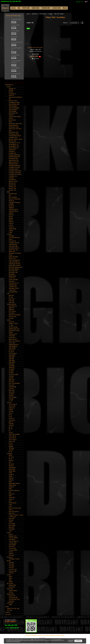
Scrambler (11, 178)
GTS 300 (9, 610)
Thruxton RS (12, 241)
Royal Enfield (11, 594)
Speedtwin (12, 274)
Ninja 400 (12, 513)
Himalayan (12, 601)
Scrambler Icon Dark (14, 167)
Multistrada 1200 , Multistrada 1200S (14, 133)
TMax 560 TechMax (14, 434)
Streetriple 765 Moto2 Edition (15, 254)
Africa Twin (12, 343)
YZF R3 (11, 445)
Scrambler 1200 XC (14, 248)
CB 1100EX (12, 366)
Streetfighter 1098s (14, 103)
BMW (8, 192)
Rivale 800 (12, 587)
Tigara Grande (13, 591)
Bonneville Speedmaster (16, 267)
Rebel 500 (12, 380)
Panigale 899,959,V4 (15, 155)
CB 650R (11, 371)
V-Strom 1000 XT (14, 541)
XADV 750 (12, 350)
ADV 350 (11, 382)
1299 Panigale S (13, 110)
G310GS (11, 231)
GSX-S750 (12, 547)
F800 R (11, 220)
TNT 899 (11, 564)
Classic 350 (12, 596)
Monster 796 (12, 188)
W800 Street (12, 485)
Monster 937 (12, 183)
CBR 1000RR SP (13, 346)
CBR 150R (11, 364)
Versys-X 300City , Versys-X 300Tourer (16, 516)
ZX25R (11, 522)
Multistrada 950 (13, 159)
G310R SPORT (13, 229)
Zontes (9, 575)
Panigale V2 (12, 89)
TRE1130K (11, 562)
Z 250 (10, 531)
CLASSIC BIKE (56, 8)
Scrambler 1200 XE (14, 243)
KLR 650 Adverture (14, 491)
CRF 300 (11, 389)
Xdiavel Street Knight (15, 117)
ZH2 (10, 462)
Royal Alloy (10, 589)
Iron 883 (11, 318)
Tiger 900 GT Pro (14, 283)
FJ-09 (10, 417)
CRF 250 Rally (13, 397)
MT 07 (11, 429)
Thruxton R (12, 278)
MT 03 (11, 443)
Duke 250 (11, 301)
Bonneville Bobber (14, 269)
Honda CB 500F (15, 25)
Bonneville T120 (13, 271)
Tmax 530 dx (12, 436)
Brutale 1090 (12, 585)
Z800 (10, 489)
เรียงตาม (66, 23)
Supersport (12, 152)
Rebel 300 (12, 390)
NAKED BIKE (35, 8)
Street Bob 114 (13, 306)
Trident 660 (12, 290)
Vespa (7, 607)
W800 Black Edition (14, 483)
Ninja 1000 (12, 469)
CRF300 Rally (12, 387)
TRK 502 (11, 568)
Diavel (10, 122)
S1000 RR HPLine (13, 211)
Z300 (10, 506)
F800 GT (11, 222)
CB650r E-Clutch (13, 324)
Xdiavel (11, 118)
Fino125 (11, 410)
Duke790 (11, 295)
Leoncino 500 (13, 571)
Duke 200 (12, 299)
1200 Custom (12, 317)
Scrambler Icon (13, 176)
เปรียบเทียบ (36, 59)
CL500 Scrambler (14, 375)
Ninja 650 (11, 494)
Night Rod (12, 308)
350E (10, 580)
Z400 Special (12, 503)
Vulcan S (11, 499)
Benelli (9, 561)
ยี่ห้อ (19, 8)
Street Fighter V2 (14, 148)
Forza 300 (12, 392)
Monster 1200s (13, 101)
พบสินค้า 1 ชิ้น (30, 23)
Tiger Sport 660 (13, 246)
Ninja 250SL (12, 526)
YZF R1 (11, 413)
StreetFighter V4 (13, 144)
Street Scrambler (13, 280)
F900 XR (11, 215)
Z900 (10, 482)
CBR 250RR (12, 362)
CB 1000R (11, 369)
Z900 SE (11, 480)
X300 (10, 605)
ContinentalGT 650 (14, 599)
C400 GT (11, 227)
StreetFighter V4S (14, 146)
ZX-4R (11, 459)
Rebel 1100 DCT (13, 339)
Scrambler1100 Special (15, 136)
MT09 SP (11, 418)
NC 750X (11, 352)
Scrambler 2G (12, 94)
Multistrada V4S (13, 113)
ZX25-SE (11, 520)
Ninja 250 (11, 527)
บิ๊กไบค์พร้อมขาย (9, 85)
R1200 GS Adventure (15, 199)
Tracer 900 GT (13, 404)
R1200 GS (11, 206)
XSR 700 (11, 425)
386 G (10, 578)
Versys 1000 (12, 471)
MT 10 (10, 415)
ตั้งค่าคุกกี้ (71, 641)
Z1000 (11, 473)
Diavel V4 (11, 96)
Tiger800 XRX (13, 287)
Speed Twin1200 (13, 257)
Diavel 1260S (12, 120)
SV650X (11, 554)
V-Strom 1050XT (13, 538)
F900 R (11, 217)
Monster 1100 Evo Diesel (15, 139)
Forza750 (11, 322)
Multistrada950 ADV (14, 157)
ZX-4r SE (11, 457)
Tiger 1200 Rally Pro (14, 260)
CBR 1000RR (12, 348)
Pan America (12, 311)
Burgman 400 (13, 536)
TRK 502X (12, 566)
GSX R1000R (12, 545)
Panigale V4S (13, 153)
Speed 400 (12, 252)
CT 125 (11, 401)
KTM (8, 294)
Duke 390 (11, 302)
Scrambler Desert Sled (15, 171)
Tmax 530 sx (12, 438)
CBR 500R (12, 360)
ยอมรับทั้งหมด (78, 641)
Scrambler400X (13, 292)
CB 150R (11, 399)
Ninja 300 (11, 519)
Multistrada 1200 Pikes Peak (15, 130)
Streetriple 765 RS (14, 288)
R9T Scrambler (13, 197)
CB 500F (11, 378)
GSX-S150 (11, 555)
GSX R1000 (12, 540)
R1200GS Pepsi (13, 194)
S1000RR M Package (14, 202)
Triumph (9, 234)
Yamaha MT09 (15, 31)
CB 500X (11, 376)
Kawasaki (10, 454)
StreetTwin (12, 281)
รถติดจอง (8, 612)
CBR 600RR (12, 355)
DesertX (11, 92)
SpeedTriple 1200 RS (15, 264)
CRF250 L (11, 396)
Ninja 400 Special (14, 512)
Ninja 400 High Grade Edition (15, 509)
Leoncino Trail (13, 569)
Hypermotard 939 (14, 162)
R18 (10, 195)
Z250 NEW (12, 529)
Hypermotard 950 (14, 160)
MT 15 (10, 452)
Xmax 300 (12, 441)
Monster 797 (12, 187)
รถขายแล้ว (8, 614)
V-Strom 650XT (13, 550)
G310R (11, 232)
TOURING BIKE (46, 8)
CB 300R (11, 394)
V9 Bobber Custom (14, 559)
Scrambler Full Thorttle (15, 174)
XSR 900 (11, 424)
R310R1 (11, 582)
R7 (9, 431)
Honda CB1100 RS (16, 19)
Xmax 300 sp (13, 440)
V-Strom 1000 (13, 543)
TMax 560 (12, 408)
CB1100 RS (12, 367)
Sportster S (12, 313)
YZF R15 (11, 450)
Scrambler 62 (12, 180)
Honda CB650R (15, 68)
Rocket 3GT (14, 36)
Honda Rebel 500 (16, 74)
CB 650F (11, 373)
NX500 (11, 332)
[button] (69, 8)
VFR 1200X (12, 336)
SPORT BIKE (26, 8)
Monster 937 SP (13, 181)
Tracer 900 (12, 420)
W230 (10, 455)
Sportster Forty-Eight (15, 315)
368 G (10, 577)
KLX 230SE (12, 524)
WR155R (11, 447)
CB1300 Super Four (14, 329)
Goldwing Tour (13, 334)
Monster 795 (12, 190)
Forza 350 (12, 385)
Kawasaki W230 (15, 55)
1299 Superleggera (14, 108)
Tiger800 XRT (13, 285)
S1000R (11, 213)
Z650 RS (11, 461)
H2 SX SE (11, 464)
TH (86, 2)
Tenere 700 (12, 406)
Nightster (11, 309)
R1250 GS (11, 201)
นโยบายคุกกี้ (18, 642)
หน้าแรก (13, 8)
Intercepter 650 (13, 598)
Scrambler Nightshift (14, 166)
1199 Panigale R (13, 106)
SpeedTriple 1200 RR (15, 266)
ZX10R (10, 476)
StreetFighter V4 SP (14, 143)
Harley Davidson (12, 304)
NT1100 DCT (12, 338)
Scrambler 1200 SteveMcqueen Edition (14, 238)
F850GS (11, 218)
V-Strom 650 (12, 548)
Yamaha (9, 403)
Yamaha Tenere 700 (17, 42)
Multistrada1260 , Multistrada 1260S (14, 126)
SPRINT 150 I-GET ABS (13, 609)
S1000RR (11, 204)
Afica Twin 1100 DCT (15, 341)
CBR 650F (11, 359)
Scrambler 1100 (13, 137)
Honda (9, 320)
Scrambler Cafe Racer (15, 173)
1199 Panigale (13, 111)
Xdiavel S (11, 115)
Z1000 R (11, 466)
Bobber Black (12, 276)
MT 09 (11, 427)
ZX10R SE (11, 475)
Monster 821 (12, 185)
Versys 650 (12, 498)
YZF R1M (11, 411)
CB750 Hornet (13, 353)
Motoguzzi (10, 557)
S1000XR (11, 208)
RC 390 (11, 297)
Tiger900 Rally (13, 245)
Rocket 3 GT (12, 259)
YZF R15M (11, 448)
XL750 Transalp (13, 327)
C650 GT (11, 224)
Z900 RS (11, 478)
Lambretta (10, 603)
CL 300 (11, 325)
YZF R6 (11, 433)
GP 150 (11, 592)
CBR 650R (12, 357)
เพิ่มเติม (65, 8)
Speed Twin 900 (13, 250)
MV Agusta (10, 584)
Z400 (10, 505)
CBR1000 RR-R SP (14, 345)
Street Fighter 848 (14, 104)
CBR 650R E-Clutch (14, 331)
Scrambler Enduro (14, 169)
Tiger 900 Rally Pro (14, 262)
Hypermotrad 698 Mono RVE (15, 98)
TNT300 (11, 573)
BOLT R (11, 422)
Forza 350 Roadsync (14, 383)
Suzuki (9, 533)
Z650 (10, 496)
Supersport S (12, 150)
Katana (11, 534)
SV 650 (11, 552)
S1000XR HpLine (13, 210)
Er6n (10, 501)
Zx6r (10, 492)
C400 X (11, 225)
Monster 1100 (12, 141)
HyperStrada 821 (13, 164)
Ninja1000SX (12, 468)
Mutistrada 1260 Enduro (15, 124)
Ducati (9, 87)
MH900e (11, 90)
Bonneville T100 (13, 273)
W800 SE (11, 487)
